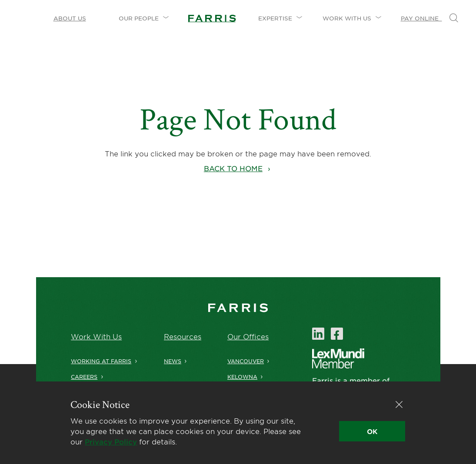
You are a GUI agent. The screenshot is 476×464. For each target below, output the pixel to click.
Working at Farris (98, 361)
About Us (70, 18)
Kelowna (242, 377)
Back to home (233, 168)
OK (372, 431)
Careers (82, 377)
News (173, 361)
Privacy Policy (111, 441)
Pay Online (421, 18)
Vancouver (246, 361)
